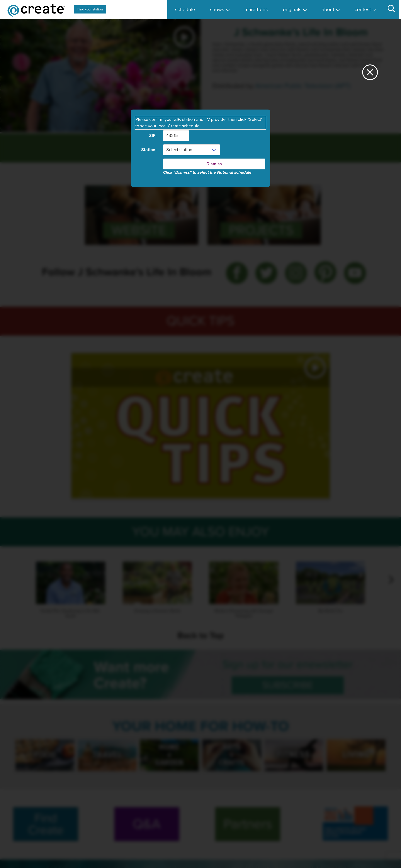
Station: (149, 150)
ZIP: (153, 136)
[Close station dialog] (370, 74)
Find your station (90, 9)
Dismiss (214, 164)
